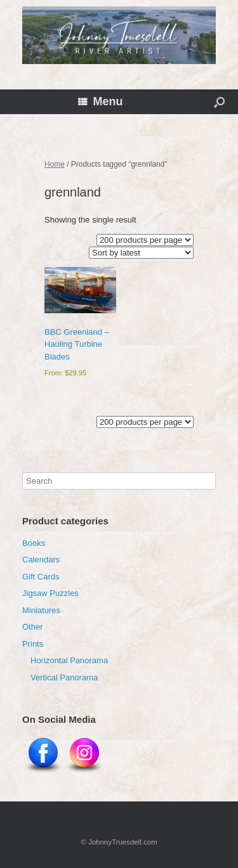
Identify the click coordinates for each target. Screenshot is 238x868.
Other (33, 627)
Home (55, 164)
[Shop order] (141, 253)
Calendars (41, 560)
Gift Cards (41, 577)
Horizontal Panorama (69, 660)
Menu (101, 101)
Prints (33, 644)
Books (34, 543)
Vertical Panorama (64, 677)
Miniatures (41, 610)
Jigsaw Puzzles (50, 593)
